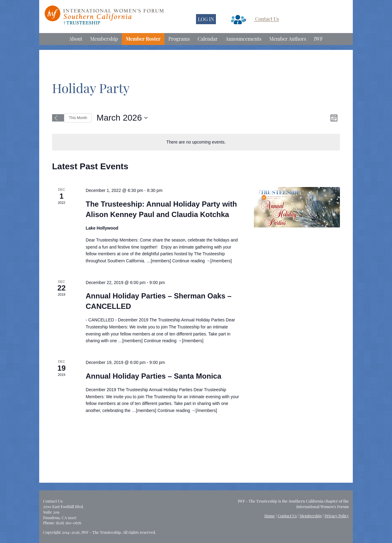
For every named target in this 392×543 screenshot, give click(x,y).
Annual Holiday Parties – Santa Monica (154, 376)
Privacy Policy (337, 516)
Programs (179, 39)
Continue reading (191, 261)
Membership (104, 39)
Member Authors (288, 39)
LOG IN (206, 19)
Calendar (207, 39)
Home (269, 516)
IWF (318, 39)
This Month (78, 118)
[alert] (196, 142)
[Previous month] (56, 118)
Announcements (243, 39)
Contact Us (267, 19)
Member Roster (143, 39)
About (76, 39)
